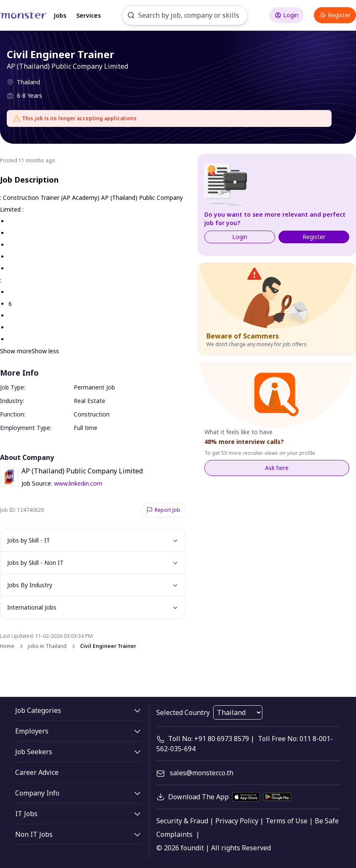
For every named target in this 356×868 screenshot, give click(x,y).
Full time (86, 428)
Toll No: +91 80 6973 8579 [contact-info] (209, 739)
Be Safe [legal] (327, 821)
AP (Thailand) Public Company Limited (67, 66)
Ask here (277, 468)
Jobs (60, 15)
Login (286, 15)
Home (7, 646)
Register (335, 15)
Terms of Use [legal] (286, 821)
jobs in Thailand (47, 646)
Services (88, 15)
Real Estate (90, 401)
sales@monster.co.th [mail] (202, 773)
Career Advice (37, 772)
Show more (16, 351)
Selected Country (183, 712)
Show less (45, 351)
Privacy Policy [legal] (237, 821)
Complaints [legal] (174, 834)
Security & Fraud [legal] (182, 821)
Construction (92, 414)
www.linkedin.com (78, 483)
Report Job (163, 510)
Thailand (28, 82)
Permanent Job (94, 387)
